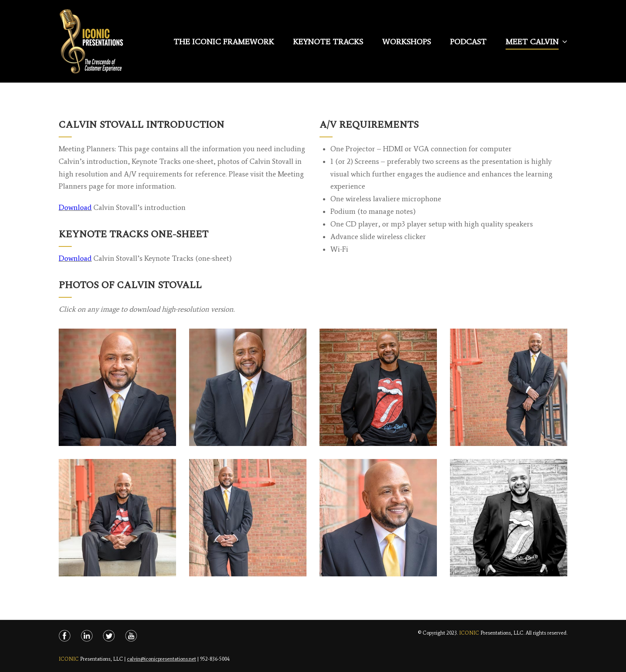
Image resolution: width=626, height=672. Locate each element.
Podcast (468, 42)
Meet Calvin (532, 42)
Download (75, 208)
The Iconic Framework (224, 42)
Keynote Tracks (328, 42)
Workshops (406, 42)
